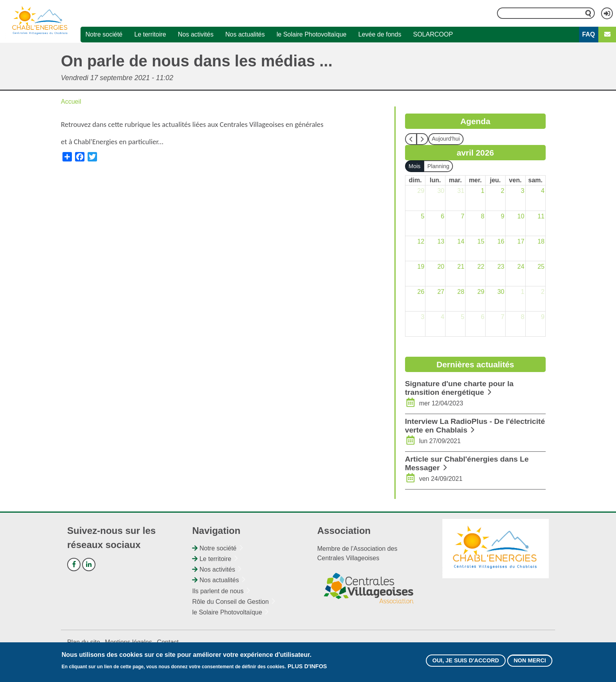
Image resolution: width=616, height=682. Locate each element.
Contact (168, 642)
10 (521, 216)
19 (421, 267)
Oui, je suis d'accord (466, 661)
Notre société (104, 34)
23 (501, 267)
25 (541, 267)
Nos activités (196, 34)
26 (421, 292)
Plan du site (84, 642)
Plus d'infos (307, 667)
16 (501, 241)
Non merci (530, 661)
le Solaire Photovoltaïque (312, 34)
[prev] (411, 139)
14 (461, 241)
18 (541, 241)
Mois (414, 166)
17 (521, 241)
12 (421, 241)
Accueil (71, 102)
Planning (438, 166)
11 (541, 216)
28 (461, 292)
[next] (422, 139)
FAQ (589, 34)
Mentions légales (128, 642)
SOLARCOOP (433, 34)
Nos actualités (245, 34)
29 (421, 191)
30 (441, 191)
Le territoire (150, 34)
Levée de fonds (380, 34)
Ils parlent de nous (218, 591)
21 (461, 267)
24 (521, 267)
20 (441, 267)
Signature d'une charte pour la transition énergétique (459, 388)
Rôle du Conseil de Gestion (230, 602)
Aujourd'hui (446, 139)
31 (461, 191)
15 (481, 241)
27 (441, 292)
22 (481, 267)
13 (441, 241)
